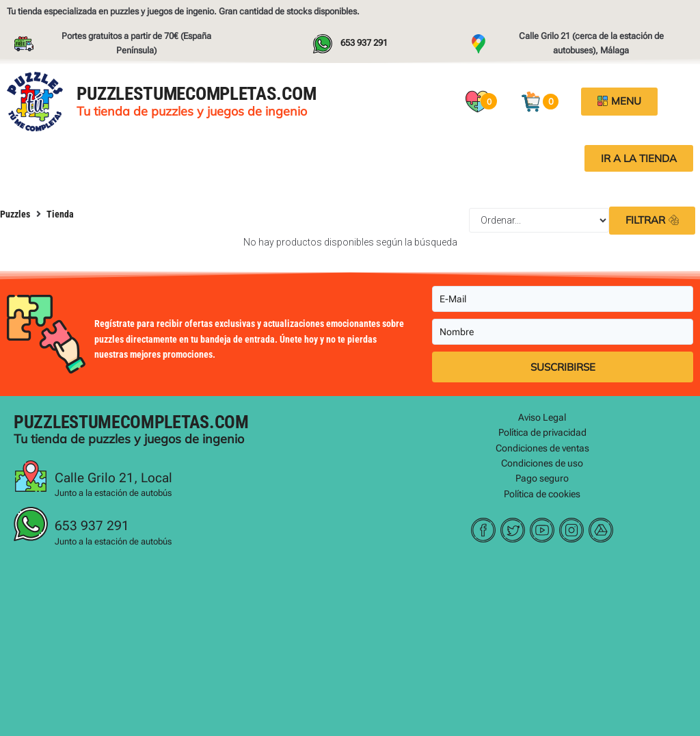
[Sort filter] (539, 220)
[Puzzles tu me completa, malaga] (350, 647)
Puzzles (15, 214)
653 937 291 (92, 526)
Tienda (60, 214)
